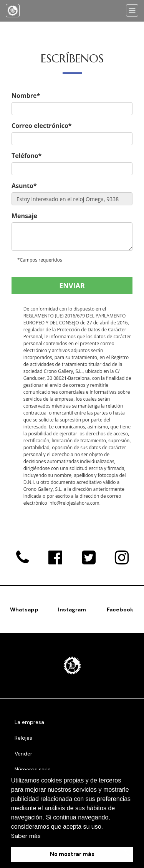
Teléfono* (26, 156)
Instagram (72, 609)
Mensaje (24, 216)
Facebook (120, 609)
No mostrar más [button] (72, 854)
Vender (23, 754)
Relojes (23, 738)
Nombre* (26, 96)
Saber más (26, 836)
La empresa (29, 722)
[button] (106, 827)
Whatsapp (24, 609)
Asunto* (24, 186)
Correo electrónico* (42, 126)
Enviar (72, 285)
